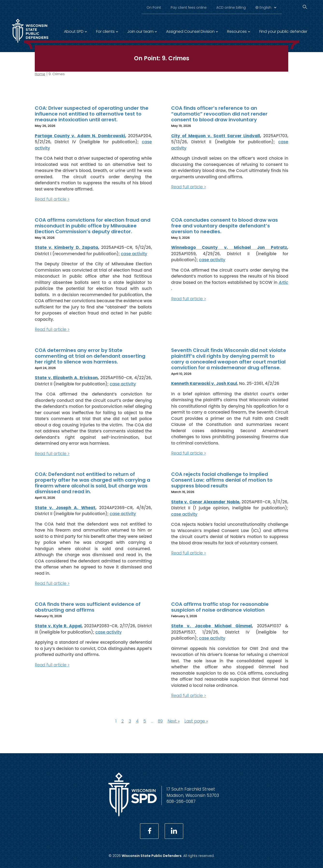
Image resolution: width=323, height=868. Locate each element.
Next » (174, 721)
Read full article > (52, 199)
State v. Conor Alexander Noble (205, 502)
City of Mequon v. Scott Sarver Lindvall (216, 136)
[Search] (305, 7)
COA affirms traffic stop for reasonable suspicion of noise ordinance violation (220, 607)
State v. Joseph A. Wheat (65, 507)
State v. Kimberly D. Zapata (66, 247)
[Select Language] (268, 7)
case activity (134, 253)
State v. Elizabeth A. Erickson (66, 378)
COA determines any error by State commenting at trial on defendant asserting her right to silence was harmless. (90, 356)
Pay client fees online (189, 7)
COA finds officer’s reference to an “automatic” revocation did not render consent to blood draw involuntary (219, 114)
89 (160, 721)
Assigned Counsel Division (190, 31)
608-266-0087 (181, 801)
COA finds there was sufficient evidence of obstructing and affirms (88, 607)
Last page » (196, 721)
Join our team (140, 31)
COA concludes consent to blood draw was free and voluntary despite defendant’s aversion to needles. (225, 226)
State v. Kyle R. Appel (58, 626)
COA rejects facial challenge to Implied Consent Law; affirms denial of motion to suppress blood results (222, 480)
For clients (105, 31)
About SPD (74, 31)
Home (40, 74)
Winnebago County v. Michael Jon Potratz (229, 247)
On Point (154, 7)
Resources (237, 31)
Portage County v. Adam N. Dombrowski (80, 136)
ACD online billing (231, 7)
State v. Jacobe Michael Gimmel (211, 626)
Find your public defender (283, 31)
